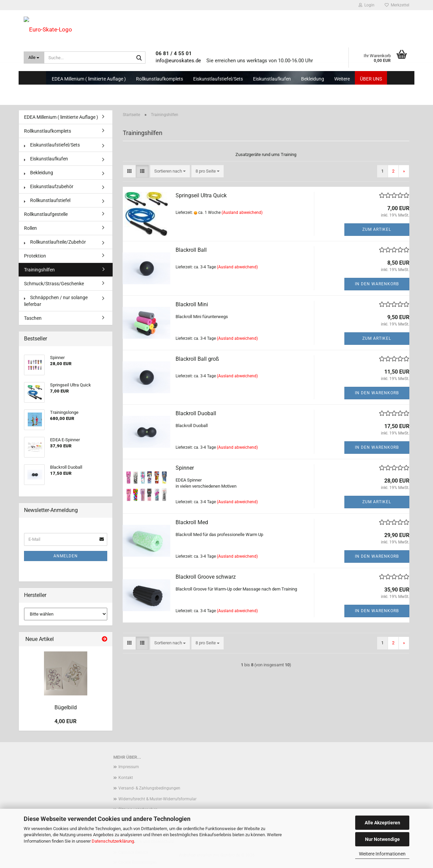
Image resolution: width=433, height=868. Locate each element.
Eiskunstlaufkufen (272, 79)
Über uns (371, 79)
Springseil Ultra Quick (201, 195)
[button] (129, 171)
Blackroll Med (192, 522)
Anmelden (66, 556)
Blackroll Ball (191, 250)
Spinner (185, 468)
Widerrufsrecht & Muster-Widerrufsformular (157, 799)
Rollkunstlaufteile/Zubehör (55, 242)
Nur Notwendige (382, 839)
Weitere (342, 79)
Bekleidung (313, 79)
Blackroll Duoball (196, 413)
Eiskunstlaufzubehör (49, 186)
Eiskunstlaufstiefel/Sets (218, 79)
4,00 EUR (65, 721)
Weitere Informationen (382, 854)
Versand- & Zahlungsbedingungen (149, 788)
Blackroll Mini (192, 304)
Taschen (33, 318)
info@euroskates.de (178, 61)
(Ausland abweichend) (242, 213)
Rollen (30, 228)
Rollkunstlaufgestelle (46, 214)
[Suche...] (34, 58)
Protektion (35, 256)
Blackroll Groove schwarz (206, 577)
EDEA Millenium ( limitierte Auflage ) (89, 79)
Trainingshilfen (39, 270)
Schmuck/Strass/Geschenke (54, 284)
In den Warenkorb (377, 284)
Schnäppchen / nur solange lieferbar (56, 301)
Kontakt (126, 778)
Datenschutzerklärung (113, 841)
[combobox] (170, 171)
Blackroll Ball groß (197, 359)
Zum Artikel (377, 229)
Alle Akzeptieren (382, 823)
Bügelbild (66, 707)
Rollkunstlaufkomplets (159, 79)
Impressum (129, 767)
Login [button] (367, 5)
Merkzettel (397, 5)
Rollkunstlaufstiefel (47, 200)
